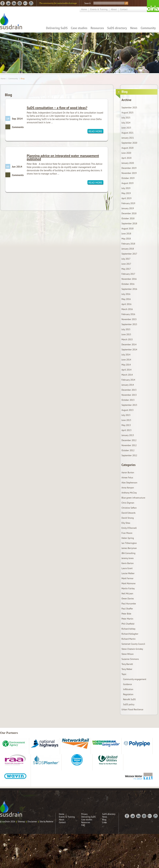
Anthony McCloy (129, 493)
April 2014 (126, 370)
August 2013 (128, 410)
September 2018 (129, 223)
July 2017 (126, 259)
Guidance (128, 684)
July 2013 (126, 415)
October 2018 (128, 218)
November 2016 (129, 279)
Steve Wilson (128, 654)
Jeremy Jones (128, 558)
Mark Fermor (127, 578)
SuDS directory (117, 28)
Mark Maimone (129, 583)
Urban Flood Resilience (132, 709)
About (114, 9)
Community (148, 28)
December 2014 (129, 344)
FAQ (83, 825)
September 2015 (129, 324)
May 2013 (126, 425)
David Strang (128, 518)
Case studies (79, 28)
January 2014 (128, 385)
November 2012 (129, 445)
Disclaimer (32, 822)
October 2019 (128, 178)
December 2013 (129, 390)
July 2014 (126, 355)
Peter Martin (127, 619)
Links (105, 822)
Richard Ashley (128, 629)
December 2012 (129, 440)
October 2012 (128, 450)
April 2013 (126, 430)
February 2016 (128, 314)
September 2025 (129, 108)
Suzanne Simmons (130, 659)
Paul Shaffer (127, 609)
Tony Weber (127, 669)
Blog (23, 79)
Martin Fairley (128, 588)
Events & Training (99, 9)
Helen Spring (128, 538)
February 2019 (128, 203)
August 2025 (128, 113)
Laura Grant (127, 568)
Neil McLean (127, 593)
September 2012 (129, 455)
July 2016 (126, 294)
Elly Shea (126, 523)
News (134, 28)
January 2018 (128, 249)
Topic (124, 674)
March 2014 (127, 375)
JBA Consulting (128, 553)
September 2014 (129, 350)
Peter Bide (126, 614)
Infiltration (128, 689)
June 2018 (126, 234)
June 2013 (126, 420)
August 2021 (128, 133)
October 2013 (128, 400)
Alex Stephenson (129, 483)
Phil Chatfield (128, 624)
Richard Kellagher (130, 634)
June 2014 (126, 360)
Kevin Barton (128, 563)
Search (87, 3)
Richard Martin (129, 639)
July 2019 (126, 188)
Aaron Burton (128, 472)
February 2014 (128, 380)
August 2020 (128, 148)
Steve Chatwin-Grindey (132, 649)
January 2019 (128, 208)
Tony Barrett (127, 664)
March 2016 (127, 309)
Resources (97, 28)
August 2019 (128, 183)
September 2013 (129, 405)
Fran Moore (127, 533)
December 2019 (129, 168)
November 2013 (129, 395)
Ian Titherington (129, 543)
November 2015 (129, 319)
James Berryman (129, 548)
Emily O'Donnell (129, 528)
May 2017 (126, 269)
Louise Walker (128, 573)
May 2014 (126, 365)
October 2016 (128, 284)
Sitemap (21, 822)
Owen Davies (128, 599)
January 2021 (128, 138)
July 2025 (126, 118)
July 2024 (126, 123)
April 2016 (126, 304)
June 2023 (126, 128)
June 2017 (126, 264)
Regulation (128, 694)
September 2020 (129, 143)
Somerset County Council (133, 644)
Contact (124, 9)
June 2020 (126, 153)
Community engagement (135, 679)
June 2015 (126, 334)
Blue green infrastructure (133, 498)
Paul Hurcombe (129, 604)
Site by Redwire (46, 822)
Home (84, 9)
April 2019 (126, 198)
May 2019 (126, 193)
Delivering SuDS (57, 28)
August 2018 (128, 229)
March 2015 (127, 339)
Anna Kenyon (128, 488)
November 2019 (129, 173)
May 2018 (126, 239)
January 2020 (128, 163)
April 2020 (126, 158)
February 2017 (128, 274)
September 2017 (129, 254)
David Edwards (129, 513)
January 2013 (128, 435)
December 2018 (129, 213)
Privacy (84, 814)
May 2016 (126, 299)
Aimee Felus (127, 478)
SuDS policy (129, 704)
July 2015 (126, 329)
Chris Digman (128, 503)
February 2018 (128, 244)
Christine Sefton (129, 508)
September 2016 (129, 289)
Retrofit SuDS (129, 699)
